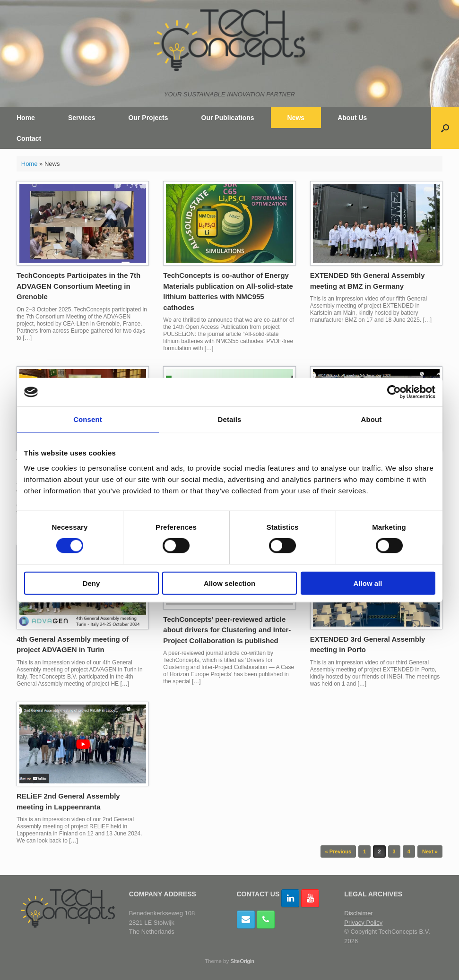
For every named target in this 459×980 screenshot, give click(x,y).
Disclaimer (359, 913)
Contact (29, 138)
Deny (91, 583)
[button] (445, 128)
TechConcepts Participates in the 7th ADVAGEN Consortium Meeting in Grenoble (78, 286)
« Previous (338, 851)
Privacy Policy (363, 923)
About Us (352, 118)
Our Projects (148, 118)
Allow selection (229, 583)
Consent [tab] (88, 419)
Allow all (368, 583)
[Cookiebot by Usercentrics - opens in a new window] (394, 392)
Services (82, 118)
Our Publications (228, 118)
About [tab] (372, 419)
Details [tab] (230, 419)
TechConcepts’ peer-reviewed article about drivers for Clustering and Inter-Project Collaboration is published (227, 630)
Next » (430, 851)
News (296, 118)
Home (26, 118)
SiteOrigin (242, 961)
